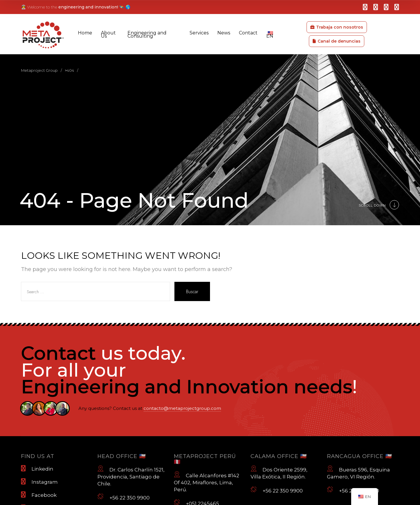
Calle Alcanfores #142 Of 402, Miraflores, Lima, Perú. (206, 482)
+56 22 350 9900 (124, 497)
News (224, 33)
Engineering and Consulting (147, 34)
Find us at (38, 456)
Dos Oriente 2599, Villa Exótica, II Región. (279, 472)
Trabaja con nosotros (337, 27)
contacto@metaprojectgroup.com (182, 408)
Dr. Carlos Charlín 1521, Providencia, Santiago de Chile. (131, 476)
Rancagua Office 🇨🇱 (359, 456)
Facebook (39, 495)
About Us (108, 34)
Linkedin (37, 469)
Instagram (39, 482)
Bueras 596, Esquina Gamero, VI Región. (358, 472)
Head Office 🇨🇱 (122, 456)
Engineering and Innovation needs (187, 387)
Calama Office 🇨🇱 (279, 456)
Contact (248, 33)
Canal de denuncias (337, 41)
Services (199, 33)
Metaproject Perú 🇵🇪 (205, 459)
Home (85, 33)
